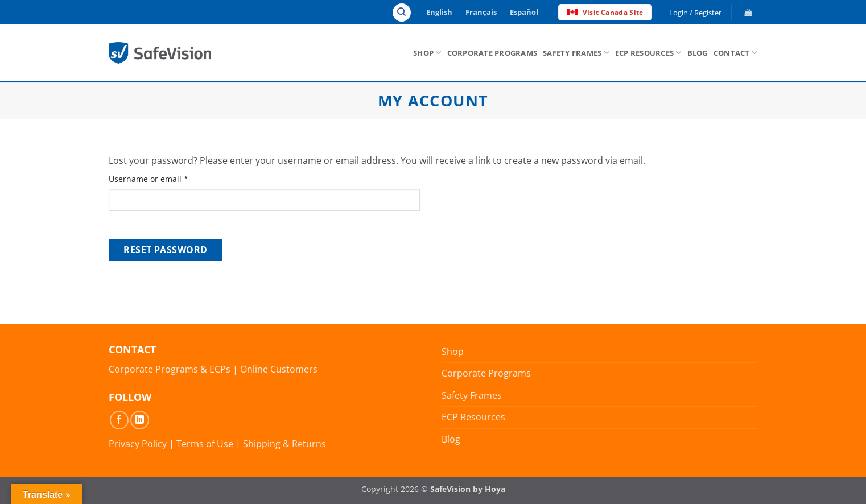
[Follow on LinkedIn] (140, 420)
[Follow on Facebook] (119, 420)
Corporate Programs (492, 53)
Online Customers (279, 369)
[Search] (402, 13)
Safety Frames (576, 53)
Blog (698, 53)
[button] (747, 12)
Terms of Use (205, 444)
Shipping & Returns (284, 444)
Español (524, 12)
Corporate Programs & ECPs (170, 369)
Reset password (166, 250)
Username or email (166, 178)
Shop (427, 53)
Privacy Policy (138, 444)
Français (481, 12)
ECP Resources (648, 53)
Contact (735, 53)
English (439, 12)
